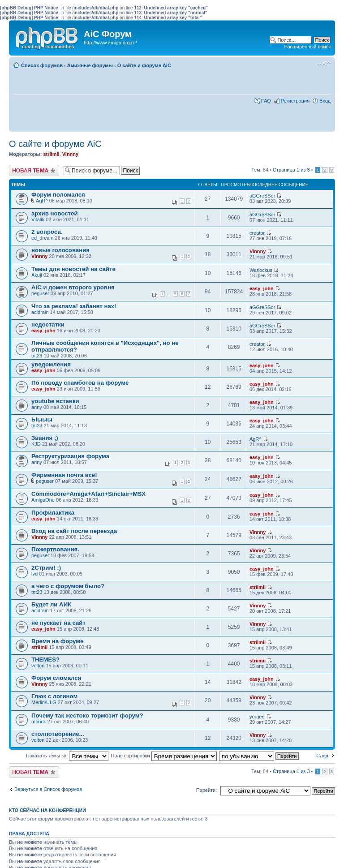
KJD (36, 444)
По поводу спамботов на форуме (80, 383)
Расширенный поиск (307, 47)
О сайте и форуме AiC (144, 65)
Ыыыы (42, 419)
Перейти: (207, 790)
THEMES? (45, 660)
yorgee (257, 717)
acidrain (40, 312)
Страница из (291, 170)
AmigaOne (43, 500)
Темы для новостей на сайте (73, 269)
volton (38, 666)
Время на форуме (57, 641)
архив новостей (55, 213)
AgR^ (42, 201)
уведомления (51, 364)
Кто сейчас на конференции (47, 810)
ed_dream (43, 238)
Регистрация (295, 101)
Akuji (37, 275)
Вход (325, 101)
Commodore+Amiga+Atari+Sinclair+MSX (88, 494)
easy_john (262, 288)
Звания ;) (45, 438)
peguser (40, 293)
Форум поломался (58, 195)
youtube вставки (55, 401)
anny (37, 407)
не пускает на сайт (58, 623)
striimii (51, 154)
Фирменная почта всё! (64, 475)
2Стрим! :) (46, 568)
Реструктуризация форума (70, 456)
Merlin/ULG (44, 702)
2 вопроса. (47, 232)
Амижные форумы (90, 65)
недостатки (48, 324)
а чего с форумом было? (68, 586)
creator (257, 233)
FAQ (266, 101)
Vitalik (38, 219)
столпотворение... (58, 734)
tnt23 (37, 356)
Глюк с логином (54, 696)
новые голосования (60, 250)
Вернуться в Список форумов (48, 789)
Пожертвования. (55, 549)
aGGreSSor (262, 196)
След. (323, 756)
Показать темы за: (67, 756)
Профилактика (53, 513)
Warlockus (261, 270)
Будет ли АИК (51, 604)
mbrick (39, 722)
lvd (34, 574)
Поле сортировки (164, 756)
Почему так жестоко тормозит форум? (87, 715)
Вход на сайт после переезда (74, 531)
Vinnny (70, 154)
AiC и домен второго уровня (73, 287)
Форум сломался (56, 678)
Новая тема (34, 170)
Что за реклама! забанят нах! (74, 306)
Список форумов (42, 65)
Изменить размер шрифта (324, 64)
